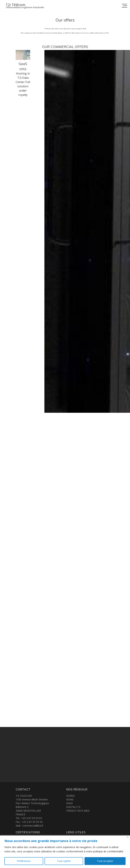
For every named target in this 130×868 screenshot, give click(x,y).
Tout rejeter (64, 861)
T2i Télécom (16, 5)
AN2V (69, 803)
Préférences (24, 861)
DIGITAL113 (73, 807)
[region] (65, 852)
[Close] (128, 837)
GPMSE (71, 796)
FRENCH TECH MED (78, 811)
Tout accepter (105, 861)
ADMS (70, 799)
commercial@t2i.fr (33, 826)
